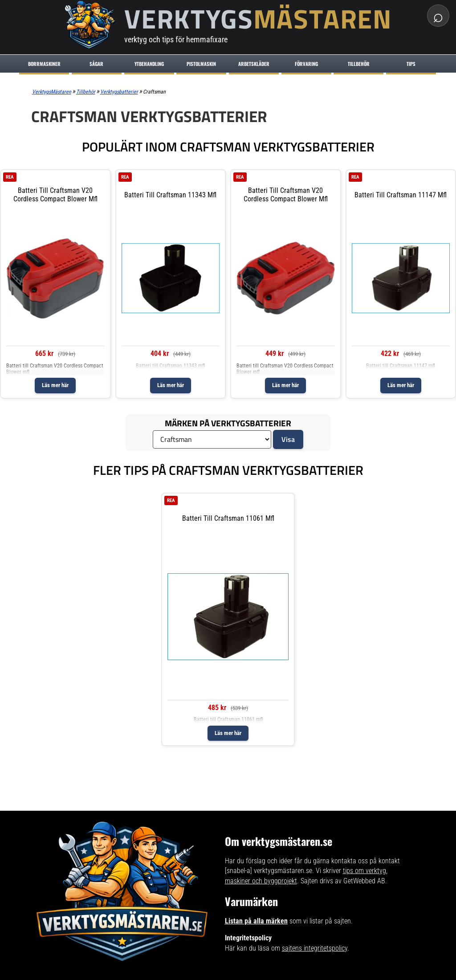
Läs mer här (55, 385)
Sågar (96, 64)
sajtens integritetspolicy (315, 948)
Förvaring (306, 64)
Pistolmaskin (201, 64)
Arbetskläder (254, 64)
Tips (411, 64)
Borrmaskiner (44, 64)
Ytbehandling (149, 64)
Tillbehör (359, 64)
